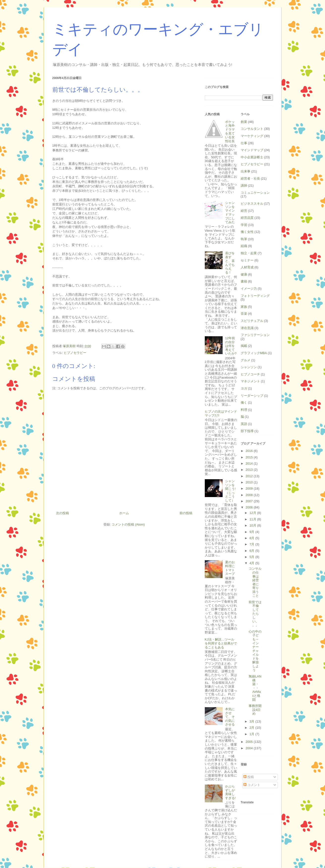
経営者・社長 (250, 179)
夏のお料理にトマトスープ (230, 568)
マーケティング (252, 136)
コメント (252, 785)
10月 (253, 525)
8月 (252, 538)
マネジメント (250, 381)
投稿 (249, 777)
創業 (244, 122)
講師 (244, 185)
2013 (250, 470)
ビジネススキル (252, 204)
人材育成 (247, 267)
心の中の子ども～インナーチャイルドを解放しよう (255, 651)
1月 (252, 734)
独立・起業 (249, 253)
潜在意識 (247, 328)
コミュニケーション (255, 193)
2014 (250, 463)
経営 (244, 211)
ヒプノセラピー (75, 353)
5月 (252, 557)
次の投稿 (62, 513)
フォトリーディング (255, 296)
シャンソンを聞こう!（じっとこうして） (230, 491)
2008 (250, 495)
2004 (250, 748)
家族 (244, 307)
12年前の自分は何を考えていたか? (231, 346)
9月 (252, 532)
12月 (253, 513)
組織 (244, 246)
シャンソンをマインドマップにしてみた (230, 212)
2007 (250, 501)
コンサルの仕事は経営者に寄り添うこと (255, 582)
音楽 (244, 314)
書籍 (244, 281)
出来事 (246, 171)
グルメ (246, 360)
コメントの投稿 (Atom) (128, 524)
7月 (252, 544)
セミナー (247, 260)
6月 (252, 551)
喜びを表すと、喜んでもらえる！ (230, 263)
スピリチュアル (252, 321)
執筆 (244, 239)
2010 (250, 482)
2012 (250, 476)
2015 (250, 457)
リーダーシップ (252, 396)
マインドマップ (252, 150)
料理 (244, 410)
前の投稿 (186, 513)
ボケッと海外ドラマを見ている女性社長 (230, 131)
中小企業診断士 (252, 157)
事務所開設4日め (255, 710)
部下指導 (247, 431)
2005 (250, 742)
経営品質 (247, 218)
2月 (252, 728)
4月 (252, 563)
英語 (244, 424)
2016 (250, 451)
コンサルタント (252, 129)
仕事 (244, 143)
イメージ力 (249, 289)
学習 (244, 225)
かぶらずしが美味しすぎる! (230, 792)
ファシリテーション (255, 335)
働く (244, 403)
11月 (253, 519)
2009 (250, 489)
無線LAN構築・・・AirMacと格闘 (255, 688)
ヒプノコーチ (250, 374)
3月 (252, 721)
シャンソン (249, 367)
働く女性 (247, 232)
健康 (244, 274)
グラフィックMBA (254, 353)
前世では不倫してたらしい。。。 (255, 614)
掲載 (244, 346)
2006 (250, 507)
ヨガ (244, 388)
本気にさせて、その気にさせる (230, 717)
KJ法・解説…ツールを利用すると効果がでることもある (221, 643)
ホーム (124, 513)
